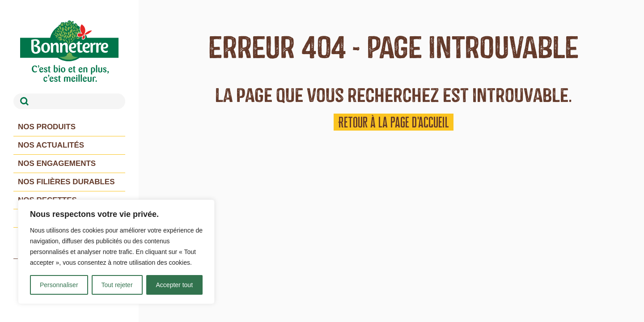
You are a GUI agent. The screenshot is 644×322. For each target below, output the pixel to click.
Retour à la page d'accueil (394, 122)
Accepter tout (175, 285)
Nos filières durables (66, 182)
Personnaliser (59, 285)
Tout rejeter (117, 285)
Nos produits (47, 127)
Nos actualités (51, 145)
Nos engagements (57, 163)
